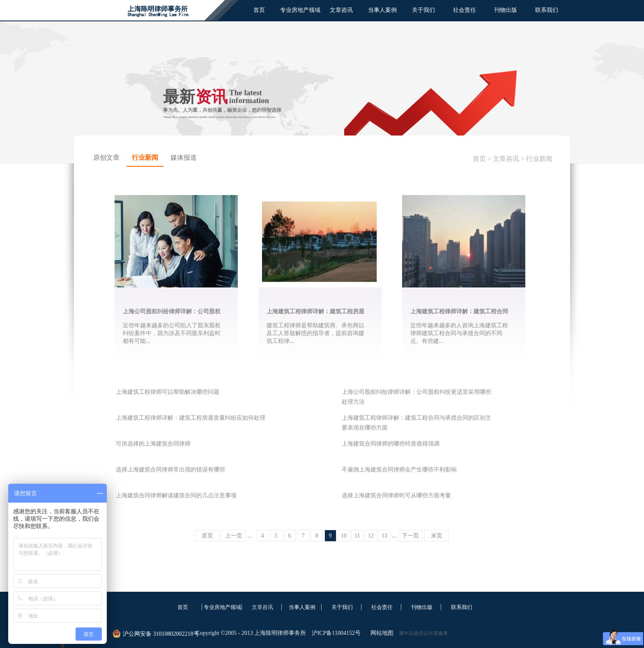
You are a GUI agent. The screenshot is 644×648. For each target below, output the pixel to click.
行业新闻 (539, 159)
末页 (437, 536)
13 (384, 536)
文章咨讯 (506, 159)
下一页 (410, 536)
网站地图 (381, 633)
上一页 (234, 536)
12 (371, 536)
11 (357, 536)
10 (344, 536)
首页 (259, 10)
